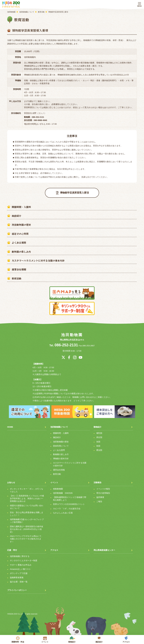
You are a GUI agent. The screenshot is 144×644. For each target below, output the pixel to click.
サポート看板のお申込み (21, 563)
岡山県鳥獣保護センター (104, 548)
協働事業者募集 (17, 576)
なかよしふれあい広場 (63, 511)
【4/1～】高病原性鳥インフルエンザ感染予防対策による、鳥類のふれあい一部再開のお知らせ (27, 497)
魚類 (98, 440)
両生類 (99, 436)
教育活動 (17, 278)
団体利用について (61, 444)
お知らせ (11, 481)
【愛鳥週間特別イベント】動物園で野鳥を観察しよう (70, 497)
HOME (10, 425)
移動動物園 (58, 487)
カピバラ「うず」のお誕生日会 (67, 507)
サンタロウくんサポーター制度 (24, 559)
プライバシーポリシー (17, 589)
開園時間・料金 (18, 640)
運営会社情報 (19, 269)
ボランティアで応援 (19, 572)
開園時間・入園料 (21, 207)
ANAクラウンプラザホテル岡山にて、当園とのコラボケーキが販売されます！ (27, 537)
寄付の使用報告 (103, 491)
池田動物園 (72, 335)
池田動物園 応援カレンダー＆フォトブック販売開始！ (27, 519)
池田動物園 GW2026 (63, 491)
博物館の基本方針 (61, 457)
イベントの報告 (103, 487)
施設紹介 (17, 216)
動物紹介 (72, 640)
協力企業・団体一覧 (19, 580)
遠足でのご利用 (20, 234)
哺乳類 (99, 432)
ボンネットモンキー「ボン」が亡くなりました (27, 489)
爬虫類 (99, 448)
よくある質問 (19, 243)
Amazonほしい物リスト (20, 567)
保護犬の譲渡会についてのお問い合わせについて (27, 505)
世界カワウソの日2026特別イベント (69, 503)
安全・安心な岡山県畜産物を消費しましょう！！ (27, 512)
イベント (45, 640)
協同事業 (100, 496)
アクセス (126, 640)
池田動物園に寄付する (20, 555)
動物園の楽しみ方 (21, 252)
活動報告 (98, 481)
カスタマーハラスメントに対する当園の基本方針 (38, 260)
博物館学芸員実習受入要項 (72, 193)
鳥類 (98, 444)
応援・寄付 (12, 548)
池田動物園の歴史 (21, 225)
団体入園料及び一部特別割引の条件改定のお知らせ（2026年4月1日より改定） (27, 528)
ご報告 (99, 500)
